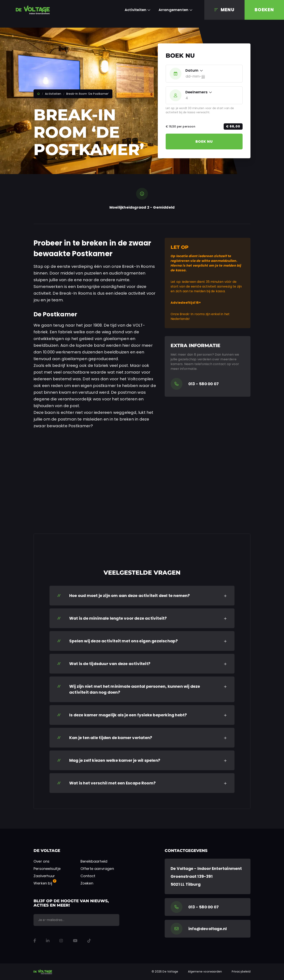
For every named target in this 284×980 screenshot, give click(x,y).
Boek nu (204, 141)
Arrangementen (174, 10)
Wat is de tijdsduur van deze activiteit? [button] (110, 664)
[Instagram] (61, 941)
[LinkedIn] (48, 941)
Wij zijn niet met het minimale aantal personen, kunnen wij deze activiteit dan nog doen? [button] (135, 689)
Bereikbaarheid (94, 861)
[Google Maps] (208, 876)
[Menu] (224, 10)
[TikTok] (89, 941)
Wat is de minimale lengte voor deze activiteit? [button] (118, 618)
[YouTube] (75, 941)
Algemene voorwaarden (205, 972)
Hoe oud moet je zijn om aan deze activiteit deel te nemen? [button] (130, 596)
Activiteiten (135, 10)
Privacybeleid (241, 972)
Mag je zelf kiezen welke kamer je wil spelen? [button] (115, 760)
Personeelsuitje (47, 869)
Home (39, 94)
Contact (88, 876)
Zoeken (87, 883)
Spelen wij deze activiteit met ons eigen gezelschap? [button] (123, 641)
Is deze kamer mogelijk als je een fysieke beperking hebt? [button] (128, 715)
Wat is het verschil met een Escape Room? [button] (112, 783)
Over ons (42, 861)
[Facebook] (35, 941)
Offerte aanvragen (97, 869)
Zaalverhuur (44, 876)
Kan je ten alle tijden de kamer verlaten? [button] (111, 738)
